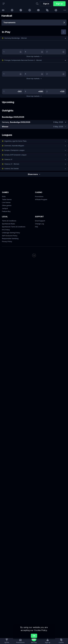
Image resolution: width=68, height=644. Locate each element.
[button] (34, 38)
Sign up (59, 4)
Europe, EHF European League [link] (15, 155)
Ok (34, 636)
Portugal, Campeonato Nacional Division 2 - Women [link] (23, 60)
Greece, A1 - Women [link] (12, 164)
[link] (3, 10)
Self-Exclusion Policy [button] (10, 236)
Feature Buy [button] (6, 211)
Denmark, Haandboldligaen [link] (14, 146)
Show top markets (34, 56)
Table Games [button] (7, 200)
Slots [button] (4, 197)
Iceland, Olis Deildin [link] (12, 169)
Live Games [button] (6, 202)
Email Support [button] (40, 221)
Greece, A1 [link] (8, 159)
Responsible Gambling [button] (10, 238)
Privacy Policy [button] (7, 241)
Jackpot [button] (5, 208)
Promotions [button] (39, 197)
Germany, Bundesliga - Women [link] (16, 38)
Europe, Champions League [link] (14, 150)
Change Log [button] (39, 224)
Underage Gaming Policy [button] (11, 233)
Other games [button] (7, 205)
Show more (34, 174)
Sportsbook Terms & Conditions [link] (14, 227)
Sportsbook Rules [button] (8, 224)
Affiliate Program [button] (41, 200)
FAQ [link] (37, 227)
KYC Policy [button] (6, 230)
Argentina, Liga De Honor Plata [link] (15, 141)
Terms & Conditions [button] (9, 221)
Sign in (46, 4)
